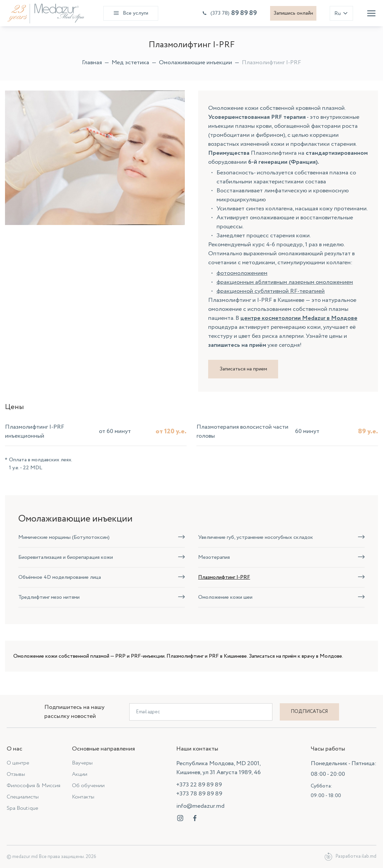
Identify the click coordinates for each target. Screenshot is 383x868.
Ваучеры (82, 763)
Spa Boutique (22, 808)
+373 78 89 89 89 (199, 794)
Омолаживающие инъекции (195, 63)
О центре (18, 763)
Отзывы (16, 774)
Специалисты (23, 797)
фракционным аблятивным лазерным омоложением (285, 282)
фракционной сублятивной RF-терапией (271, 291)
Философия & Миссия (33, 786)
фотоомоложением (242, 273)
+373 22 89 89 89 (199, 785)
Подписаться (309, 712)
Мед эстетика (130, 63)
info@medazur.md (200, 806)
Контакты (83, 797)
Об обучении (88, 786)
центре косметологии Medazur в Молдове (299, 318)
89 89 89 (229, 13)
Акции (80, 774)
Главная (92, 63)
